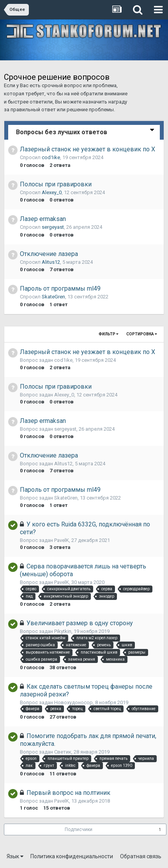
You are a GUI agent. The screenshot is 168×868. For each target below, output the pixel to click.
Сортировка (142, 334)
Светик (63, 752)
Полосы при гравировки (56, 184)
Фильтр (109, 334)
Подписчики (79, 829)
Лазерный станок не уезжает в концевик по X (88, 149)
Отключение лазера (49, 254)
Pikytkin (63, 631)
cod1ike (51, 157)
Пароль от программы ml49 (60, 288)
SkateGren (53, 297)
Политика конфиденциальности (72, 856)
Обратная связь (141, 856)
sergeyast (53, 227)
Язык (15, 856)
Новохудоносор (73, 702)
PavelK (62, 540)
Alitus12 (51, 262)
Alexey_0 (52, 192)
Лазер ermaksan (43, 219)
